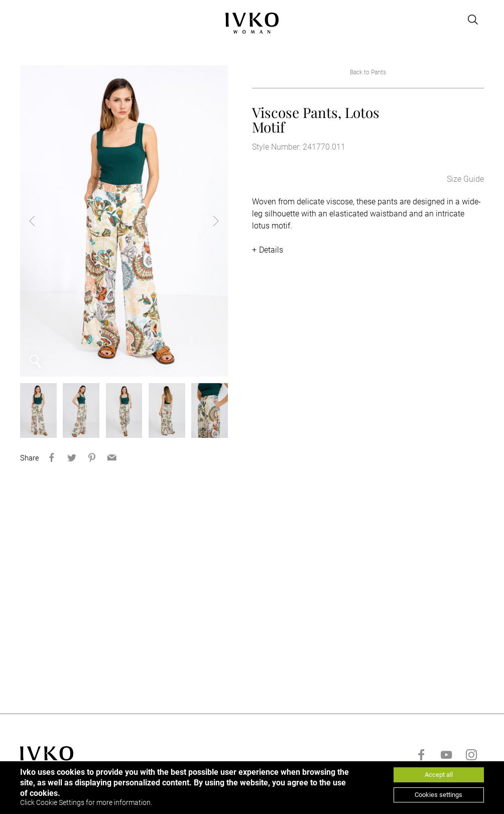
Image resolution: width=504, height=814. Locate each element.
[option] (124, 221)
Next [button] (208, 221)
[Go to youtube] (446, 755)
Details (271, 250)
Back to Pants (368, 72)
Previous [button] (40, 221)
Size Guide (465, 179)
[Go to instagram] (471, 755)
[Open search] (473, 20)
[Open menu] (26, 20)
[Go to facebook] (421, 755)
